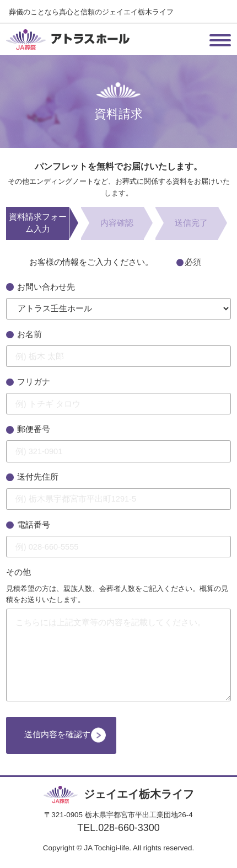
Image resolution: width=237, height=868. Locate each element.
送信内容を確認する (61, 734)
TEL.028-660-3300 (118, 828)
